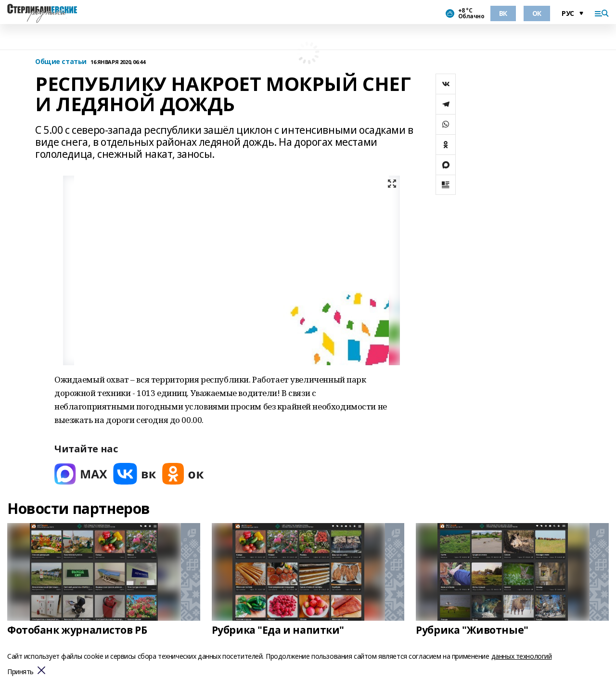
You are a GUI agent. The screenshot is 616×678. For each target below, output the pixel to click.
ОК (537, 13)
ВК (503, 13)
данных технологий (522, 656)
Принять (20, 672)
